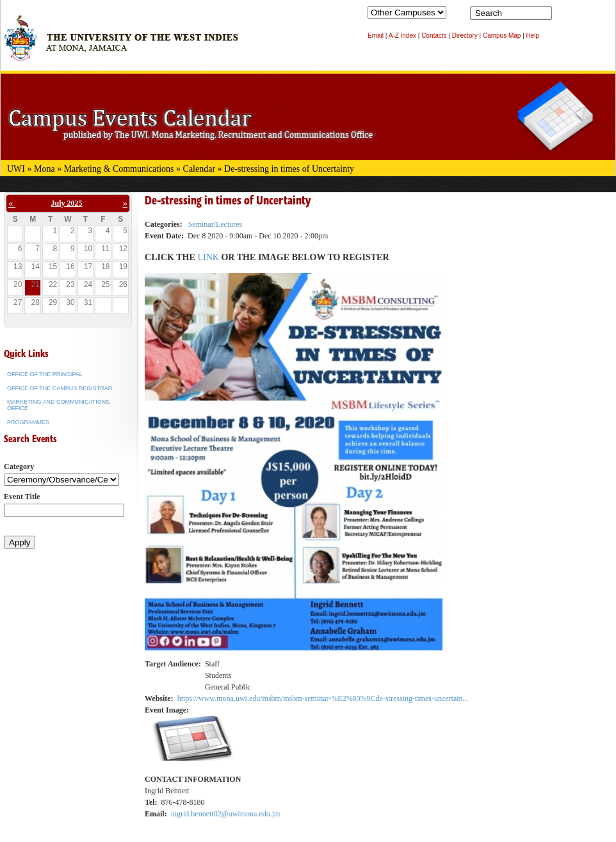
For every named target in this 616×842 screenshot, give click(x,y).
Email (376, 36)
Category (19, 466)
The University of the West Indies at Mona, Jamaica (121, 44)
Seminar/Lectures (215, 224)
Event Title (22, 497)
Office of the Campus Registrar (60, 388)
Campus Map (502, 36)
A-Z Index (402, 36)
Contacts (434, 36)
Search (564, 16)
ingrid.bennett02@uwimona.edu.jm (226, 814)
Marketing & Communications (119, 169)
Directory (465, 36)
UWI (16, 169)
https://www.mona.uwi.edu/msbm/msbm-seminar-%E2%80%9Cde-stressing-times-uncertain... (323, 698)
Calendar (199, 169)
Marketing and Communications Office (58, 405)
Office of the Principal (45, 374)
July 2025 (67, 203)
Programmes (28, 422)
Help (533, 36)
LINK (209, 257)
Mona (45, 169)
